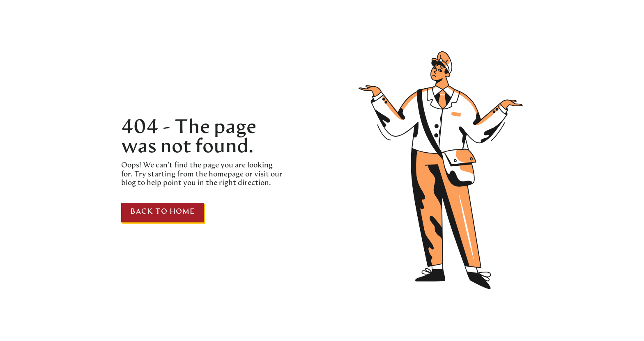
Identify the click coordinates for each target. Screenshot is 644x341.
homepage (225, 175)
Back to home (162, 212)
